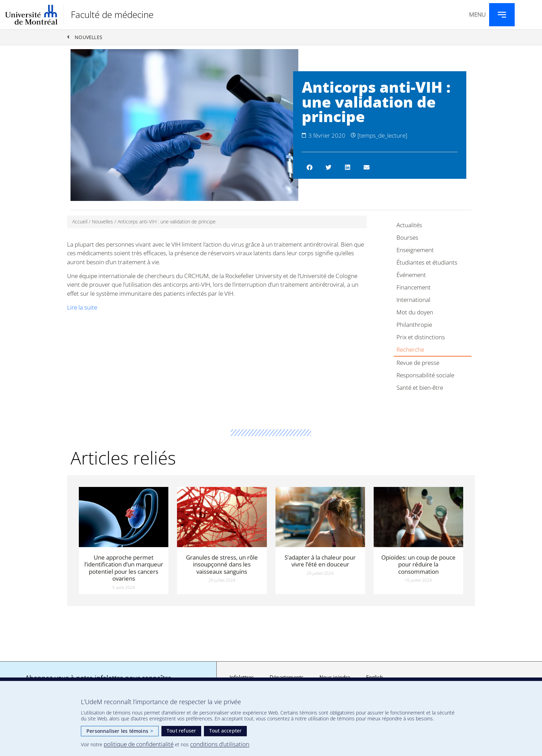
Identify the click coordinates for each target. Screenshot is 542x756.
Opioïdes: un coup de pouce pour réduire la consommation (418, 565)
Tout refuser (181, 731)
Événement (411, 275)
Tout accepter (226, 731)
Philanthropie (414, 325)
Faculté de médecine (112, 15)
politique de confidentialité (139, 744)
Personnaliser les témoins (120, 731)
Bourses (407, 238)
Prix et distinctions (421, 337)
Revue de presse (418, 363)
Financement (414, 288)
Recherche (410, 350)
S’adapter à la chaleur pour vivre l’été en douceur (320, 561)
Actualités (409, 225)
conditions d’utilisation (220, 744)
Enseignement (415, 250)
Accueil (80, 222)
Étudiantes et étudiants (427, 263)
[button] (310, 168)
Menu (477, 14)
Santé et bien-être (420, 388)
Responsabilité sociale (425, 375)
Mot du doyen (415, 312)
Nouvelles (102, 222)
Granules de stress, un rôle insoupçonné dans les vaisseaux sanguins (222, 565)
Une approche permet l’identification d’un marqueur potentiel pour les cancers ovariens (124, 568)
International (413, 300)
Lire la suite (82, 307)
